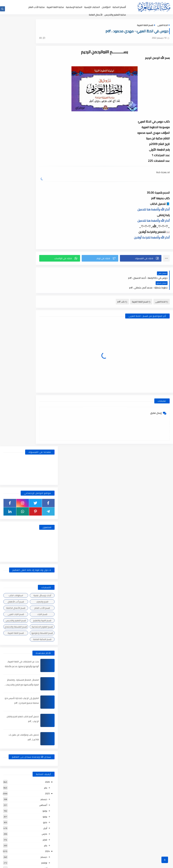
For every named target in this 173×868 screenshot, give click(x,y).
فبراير (45, 414)
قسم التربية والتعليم (42, 195)
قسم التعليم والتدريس (16, 195)
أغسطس (43, 380)
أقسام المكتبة (119, 7)
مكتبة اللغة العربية (55, 7)
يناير (46, 362)
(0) (67, 39)
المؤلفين (106, 7)
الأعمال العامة (96, 15)
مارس (44, 409)
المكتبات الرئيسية (92, 7)
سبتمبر (44, 449)
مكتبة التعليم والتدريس (115, 15)
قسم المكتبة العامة (42, 214)
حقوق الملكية (95, 3)
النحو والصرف (42, 176)
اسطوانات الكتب (16, 170)
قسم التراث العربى (16, 189)
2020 (47, 657)
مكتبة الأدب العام (37, 7)
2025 (47, 368)
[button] (145, 259)
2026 (47, 357)
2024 (47, 426)
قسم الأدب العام (42, 183)
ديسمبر (44, 374)
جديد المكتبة (108, 3)
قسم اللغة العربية (145, 27)
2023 (47, 501)
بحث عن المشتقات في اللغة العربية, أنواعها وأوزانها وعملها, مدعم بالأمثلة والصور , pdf (21, 241)
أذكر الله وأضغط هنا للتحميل (154, 210)
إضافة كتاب (51, 3)
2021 (47, 593)
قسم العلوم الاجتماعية (42, 201)
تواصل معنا (62, 3)
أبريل (45, 403)
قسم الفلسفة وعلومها (42, 208)
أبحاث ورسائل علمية (42, 170)
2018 (47, 807)
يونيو (45, 391)
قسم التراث (42, 189)
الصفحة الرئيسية (121, 3)
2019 (47, 732)
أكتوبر (45, 443)
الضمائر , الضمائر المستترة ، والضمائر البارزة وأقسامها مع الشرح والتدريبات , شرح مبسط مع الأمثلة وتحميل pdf (21, 259)
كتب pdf (122, 293)
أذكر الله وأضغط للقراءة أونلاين (152, 238)
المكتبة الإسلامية (74, 7)
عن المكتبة (83, 3)
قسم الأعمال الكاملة (16, 183)
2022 (47, 547)
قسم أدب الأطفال (16, 176)
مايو (45, 397)
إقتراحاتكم (73, 3)
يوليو (45, 385)
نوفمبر (44, 437)
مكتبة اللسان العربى (133, 864)
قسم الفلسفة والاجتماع (16, 201)
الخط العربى (162, 27)
